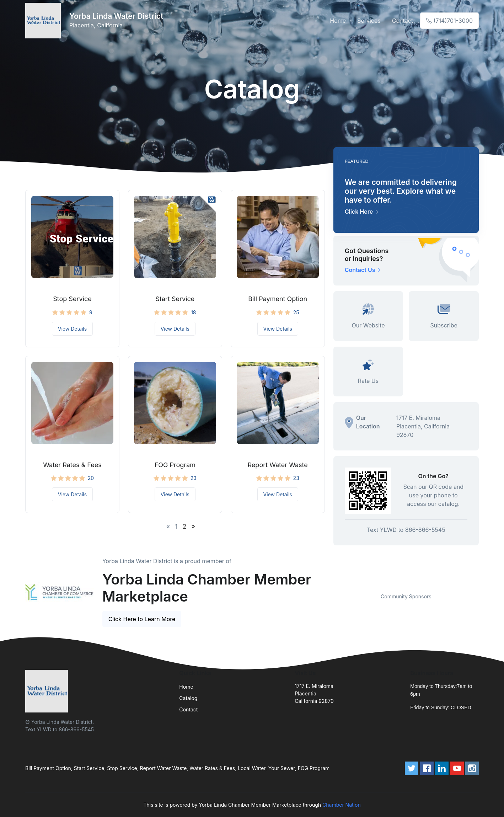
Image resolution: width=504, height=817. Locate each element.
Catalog (188, 698)
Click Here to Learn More (142, 619)
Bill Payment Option (278, 299)
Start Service (175, 299)
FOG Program (175, 465)
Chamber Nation (342, 805)
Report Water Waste (278, 465)
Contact (403, 21)
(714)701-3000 (449, 21)
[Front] (44, 21)
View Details (72, 329)
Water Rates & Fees (72, 465)
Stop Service (72, 299)
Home (338, 21)
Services (369, 21)
